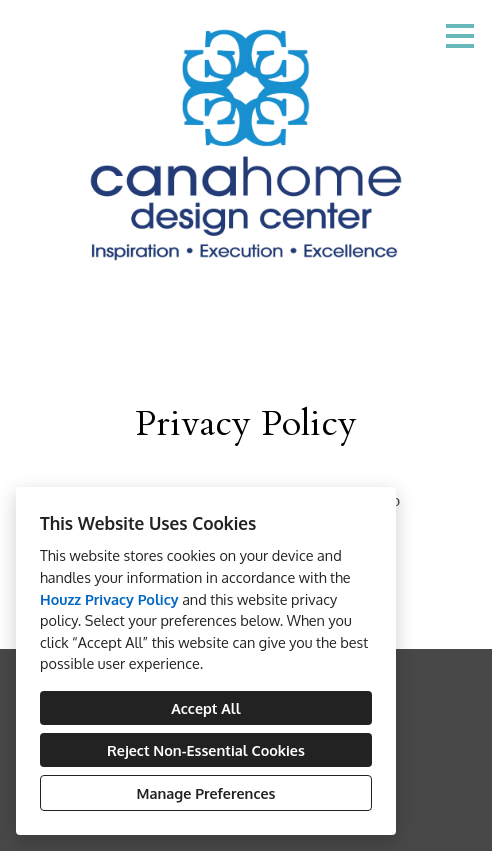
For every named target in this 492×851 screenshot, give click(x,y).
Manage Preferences (206, 793)
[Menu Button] (460, 36)
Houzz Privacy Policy (109, 599)
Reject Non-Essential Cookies (206, 750)
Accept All (205, 708)
